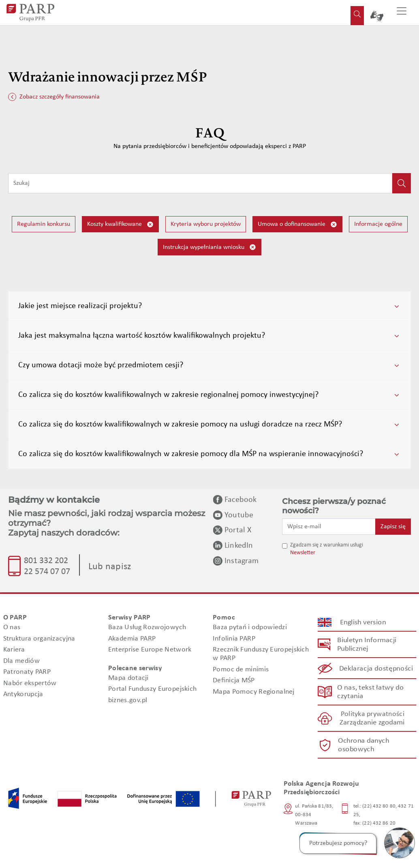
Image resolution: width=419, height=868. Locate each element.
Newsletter (303, 553)
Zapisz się (393, 527)
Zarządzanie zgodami (372, 723)
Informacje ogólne (378, 224)
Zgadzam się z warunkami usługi (327, 545)
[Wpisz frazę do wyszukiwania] (200, 183)
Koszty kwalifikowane (120, 224)
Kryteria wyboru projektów (206, 224)
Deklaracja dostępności (376, 668)
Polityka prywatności (372, 714)
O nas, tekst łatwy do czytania (370, 692)
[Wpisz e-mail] (329, 527)
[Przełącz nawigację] (402, 13)
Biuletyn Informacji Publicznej (367, 645)
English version (363, 622)
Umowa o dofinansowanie (297, 224)
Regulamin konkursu (44, 224)
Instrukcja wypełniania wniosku (209, 247)
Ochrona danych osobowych (363, 745)
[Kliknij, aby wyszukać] (402, 183)
